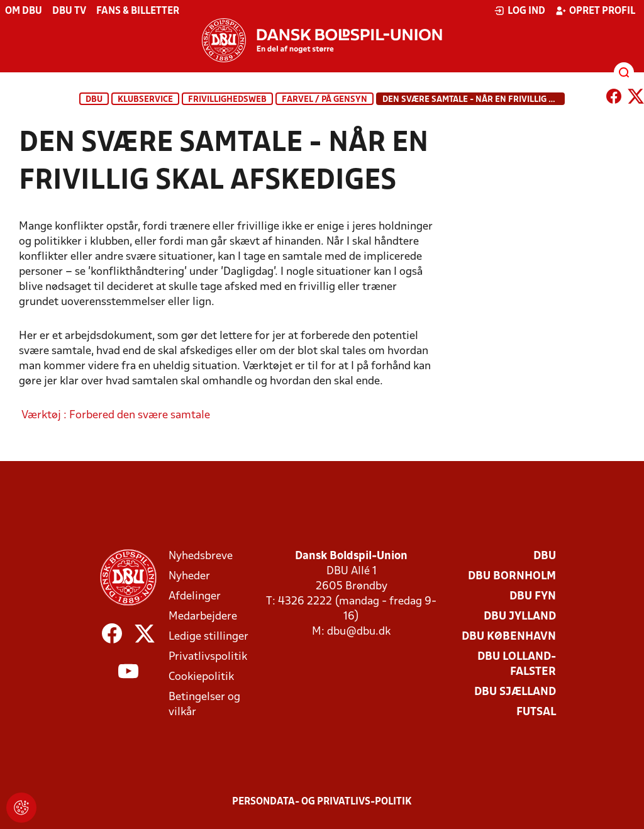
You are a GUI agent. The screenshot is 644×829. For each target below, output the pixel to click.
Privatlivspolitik (208, 657)
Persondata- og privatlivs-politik (322, 802)
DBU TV (69, 11)
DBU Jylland (520, 617)
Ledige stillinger (208, 637)
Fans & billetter (138, 11)
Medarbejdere (203, 617)
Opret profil (595, 11)
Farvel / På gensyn (325, 100)
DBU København (509, 637)
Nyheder (189, 576)
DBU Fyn (533, 597)
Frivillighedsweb (227, 100)
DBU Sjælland (515, 692)
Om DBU (24, 11)
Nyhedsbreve (201, 556)
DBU (94, 100)
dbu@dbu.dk (359, 632)
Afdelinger (195, 597)
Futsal (536, 712)
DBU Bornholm (512, 576)
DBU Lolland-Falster (517, 665)
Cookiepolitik (201, 677)
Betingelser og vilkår (204, 705)
